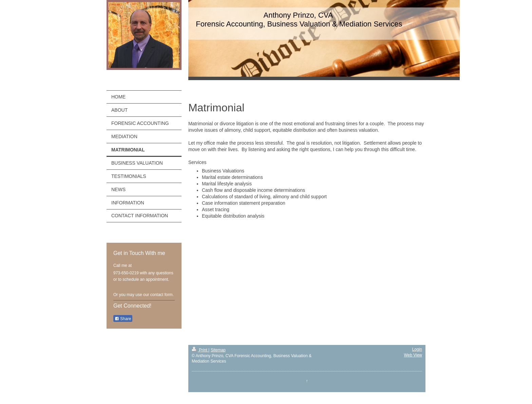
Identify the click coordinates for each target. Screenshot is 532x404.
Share (123, 319)
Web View (413, 355)
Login (417, 349)
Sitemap (218, 350)
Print (200, 350)
